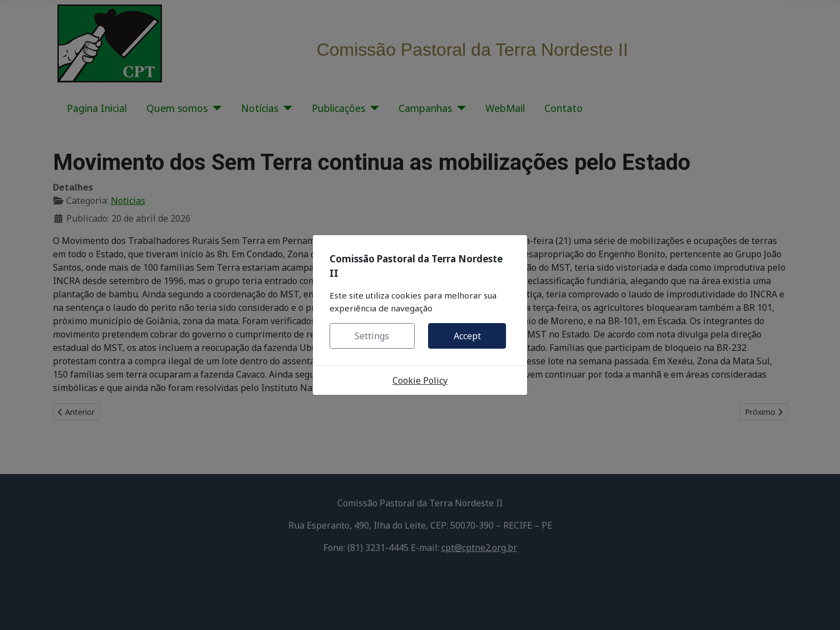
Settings (372, 336)
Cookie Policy (420, 380)
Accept (467, 336)
